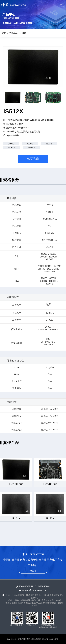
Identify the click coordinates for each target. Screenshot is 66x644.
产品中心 (14, 33)
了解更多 (33, 571)
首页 (3, 33)
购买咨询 (33, 159)
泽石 (24, 33)
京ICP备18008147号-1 (51, 639)
